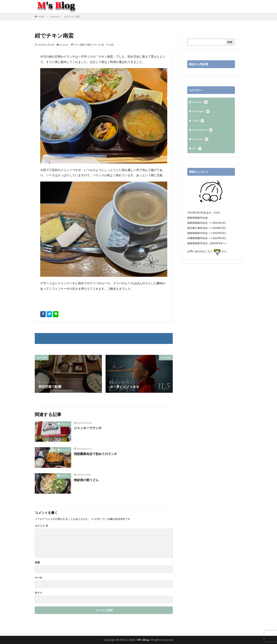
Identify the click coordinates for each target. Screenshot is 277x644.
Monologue (201, 112)
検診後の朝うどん (87, 480)
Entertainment (203, 131)
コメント (41, 526)
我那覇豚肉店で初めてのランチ (97, 454)
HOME (41, 16)
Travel (198, 122)
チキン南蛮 (79, 45)
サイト (39, 593)
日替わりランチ (93, 45)
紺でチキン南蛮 (72, 16)
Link (197, 151)
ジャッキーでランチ (89, 428)
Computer (201, 141)
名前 (37, 562)
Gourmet (55, 16)
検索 (230, 42)
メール (39, 578)
